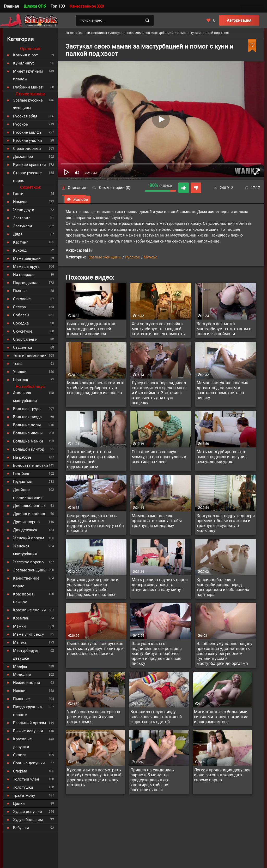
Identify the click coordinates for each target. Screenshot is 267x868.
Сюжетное (23, 331)
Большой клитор (29, 449)
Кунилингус (24, 63)
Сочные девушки (29, 763)
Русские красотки (29, 165)
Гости (18, 194)
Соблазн (21, 315)
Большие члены (28, 433)
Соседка (21, 323)
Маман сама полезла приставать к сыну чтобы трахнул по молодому (157, 521)
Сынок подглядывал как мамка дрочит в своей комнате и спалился (91, 329)
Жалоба (77, 199)
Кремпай (21, 618)
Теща (18, 364)
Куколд (20, 250)
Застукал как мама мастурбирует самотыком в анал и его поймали (224, 329)
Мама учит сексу (28, 634)
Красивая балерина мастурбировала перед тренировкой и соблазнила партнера (223, 587)
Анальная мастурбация (25, 397)
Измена (20, 202)
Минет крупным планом (28, 75)
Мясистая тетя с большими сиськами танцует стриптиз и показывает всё (221, 717)
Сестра (19, 307)
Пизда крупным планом (28, 711)
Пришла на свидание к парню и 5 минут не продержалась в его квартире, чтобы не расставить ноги (153, 780)
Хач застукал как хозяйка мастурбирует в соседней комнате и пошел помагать (158, 329)
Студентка (23, 347)
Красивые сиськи (29, 610)
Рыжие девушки (28, 731)
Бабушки (21, 828)
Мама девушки (27, 258)
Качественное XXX (87, 6)
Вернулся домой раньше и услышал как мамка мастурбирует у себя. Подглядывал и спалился (93, 587)
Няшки (19, 691)
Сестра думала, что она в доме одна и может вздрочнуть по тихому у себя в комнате (95, 523)
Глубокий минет (28, 87)
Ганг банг (21, 474)
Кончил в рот (25, 55)
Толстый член (26, 779)
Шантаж (20, 380)
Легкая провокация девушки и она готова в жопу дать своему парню (222, 775)
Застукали (23, 226)
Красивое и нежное (24, 598)
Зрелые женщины (105, 257)
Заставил (22, 218)
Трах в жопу (24, 795)
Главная (11, 6)
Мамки (19, 626)
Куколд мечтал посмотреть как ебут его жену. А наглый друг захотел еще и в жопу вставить (94, 777)
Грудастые (23, 482)
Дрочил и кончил (29, 514)
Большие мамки (28, 441)
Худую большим (28, 820)
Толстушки (23, 787)
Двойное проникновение (28, 494)
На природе (24, 275)
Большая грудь (27, 409)
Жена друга (24, 210)
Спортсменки (25, 339)
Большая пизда (27, 417)
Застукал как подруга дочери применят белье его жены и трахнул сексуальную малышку (226, 523)
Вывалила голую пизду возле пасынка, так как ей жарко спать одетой (156, 717)
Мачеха (150, 257)
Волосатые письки (31, 465)
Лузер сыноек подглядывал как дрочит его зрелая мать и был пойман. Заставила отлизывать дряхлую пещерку (159, 393)
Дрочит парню (26, 522)
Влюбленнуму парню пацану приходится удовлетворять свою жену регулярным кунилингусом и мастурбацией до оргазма (224, 654)
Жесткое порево (28, 562)
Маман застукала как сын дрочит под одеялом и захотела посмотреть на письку (222, 390)
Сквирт (20, 755)
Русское (133, 257)
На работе (22, 457)
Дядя (18, 234)
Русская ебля (25, 116)
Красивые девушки (22, 743)
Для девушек (25, 530)
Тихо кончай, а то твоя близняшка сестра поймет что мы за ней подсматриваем (93, 459)
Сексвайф (22, 299)
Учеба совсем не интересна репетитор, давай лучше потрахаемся (94, 717)
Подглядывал (26, 283)
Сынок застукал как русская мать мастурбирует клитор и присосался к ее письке (95, 649)
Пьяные (20, 291)
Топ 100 (58, 6)
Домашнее (23, 157)
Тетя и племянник (30, 356)
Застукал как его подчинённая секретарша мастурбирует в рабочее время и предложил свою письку (157, 654)
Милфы (20, 666)
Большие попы (27, 425)
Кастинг (20, 242)
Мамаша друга (26, 267)
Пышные (21, 699)
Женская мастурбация (25, 550)
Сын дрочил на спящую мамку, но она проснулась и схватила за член (159, 457)
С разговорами (27, 149)
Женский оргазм (29, 538)
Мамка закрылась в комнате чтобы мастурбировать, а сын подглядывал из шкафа (96, 388)
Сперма (20, 771)
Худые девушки (28, 812)
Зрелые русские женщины (28, 104)
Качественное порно (26, 582)
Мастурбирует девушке (26, 654)
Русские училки (28, 140)
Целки (19, 804)
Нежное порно (27, 683)
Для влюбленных (29, 506)
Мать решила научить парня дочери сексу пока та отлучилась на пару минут (160, 585)
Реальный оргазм (29, 723)
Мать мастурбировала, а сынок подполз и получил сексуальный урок (222, 457)
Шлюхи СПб (35, 6)
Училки (20, 372)
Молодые (22, 675)
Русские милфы (28, 132)
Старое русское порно (27, 177)
